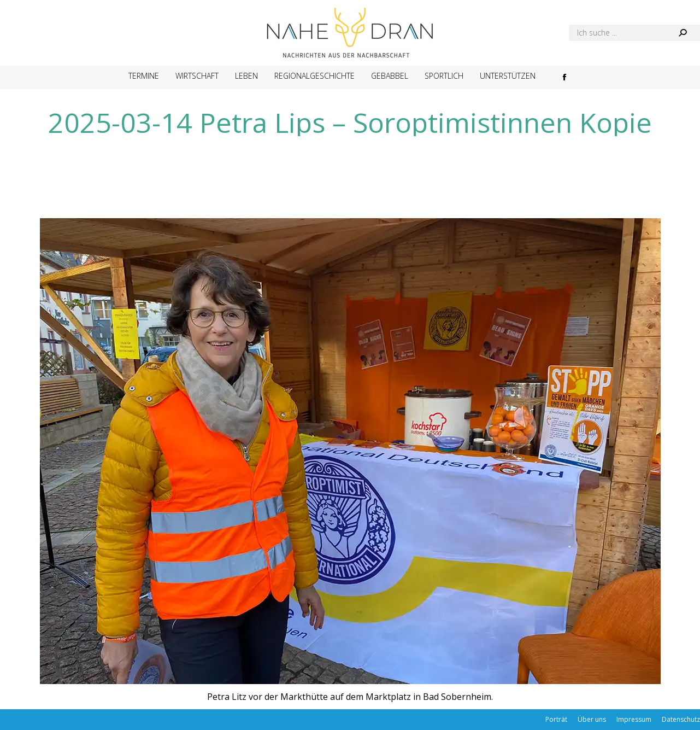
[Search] (634, 33)
